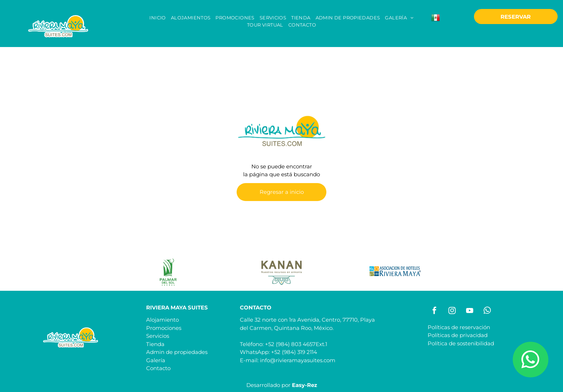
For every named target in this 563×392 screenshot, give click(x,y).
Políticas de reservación (459, 327)
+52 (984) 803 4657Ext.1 (296, 344)
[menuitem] (157, 18)
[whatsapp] (487, 311)
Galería (156, 360)
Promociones (164, 328)
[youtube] (470, 311)
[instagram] (452, 311)
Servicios (158, 336)
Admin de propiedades (177, 352)
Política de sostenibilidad (461, 343)
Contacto (158, 368)
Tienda (155, 344)
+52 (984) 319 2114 (294, 352)
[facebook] (434, 311)
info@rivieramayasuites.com (298, 360)
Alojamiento (162, 320)
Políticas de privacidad (458, 335)
